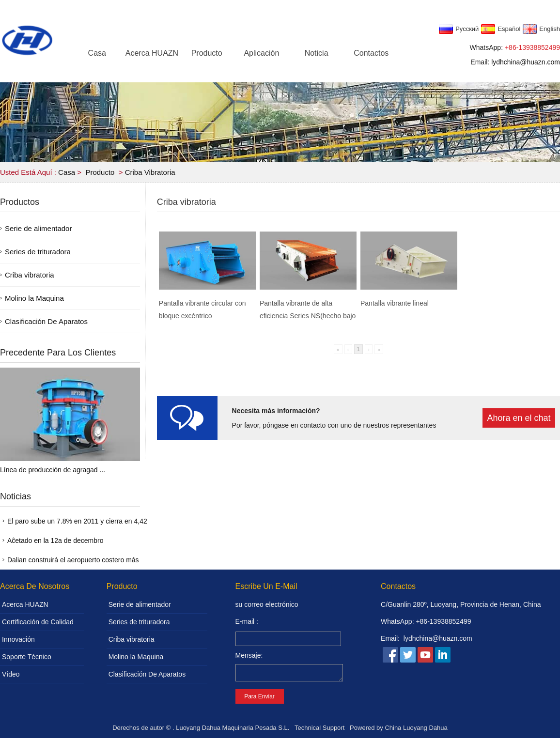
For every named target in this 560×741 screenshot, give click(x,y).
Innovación (18, 639)
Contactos (371, 53)
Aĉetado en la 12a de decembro (55, 540)
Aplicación (261, 53)
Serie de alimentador (38, 228)
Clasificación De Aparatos (46, 321)
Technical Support (319, 731)
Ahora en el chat (519, 418)
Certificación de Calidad (38, 622)
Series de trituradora (38, 252)
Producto (207, 53)
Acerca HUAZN (152, 53)
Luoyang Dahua (425, 731)
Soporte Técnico (27, 657)
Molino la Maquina (34, 298)
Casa (97, 53)
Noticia (317, 53)
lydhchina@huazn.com (526, 62)
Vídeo (11, 674)
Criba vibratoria (150, 172)
